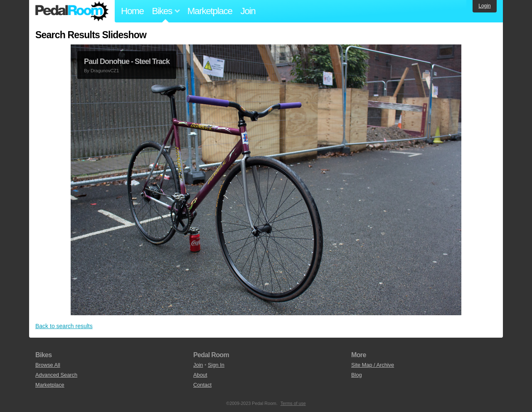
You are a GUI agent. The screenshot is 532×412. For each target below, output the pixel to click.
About (200, 375)
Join (248, 11)
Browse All (48, 365)
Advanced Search (56, 375)
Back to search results (64, 326)
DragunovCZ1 (105, 71)
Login (484, 6)
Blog (357, 375)
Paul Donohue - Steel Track (127, 61)
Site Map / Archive (373, 365)
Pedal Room (72, 11)
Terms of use (293, 403)
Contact (202, 385)
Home (132, 11)
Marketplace (210, 11)
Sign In (216, 365)
